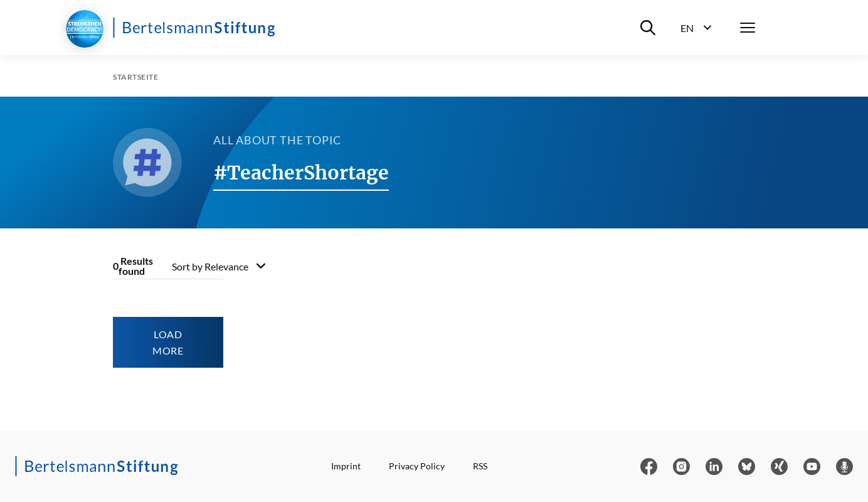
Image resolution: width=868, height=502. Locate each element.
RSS (480, 466)
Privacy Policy (417, 466)
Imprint (346, 466)
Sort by (210, 266)
